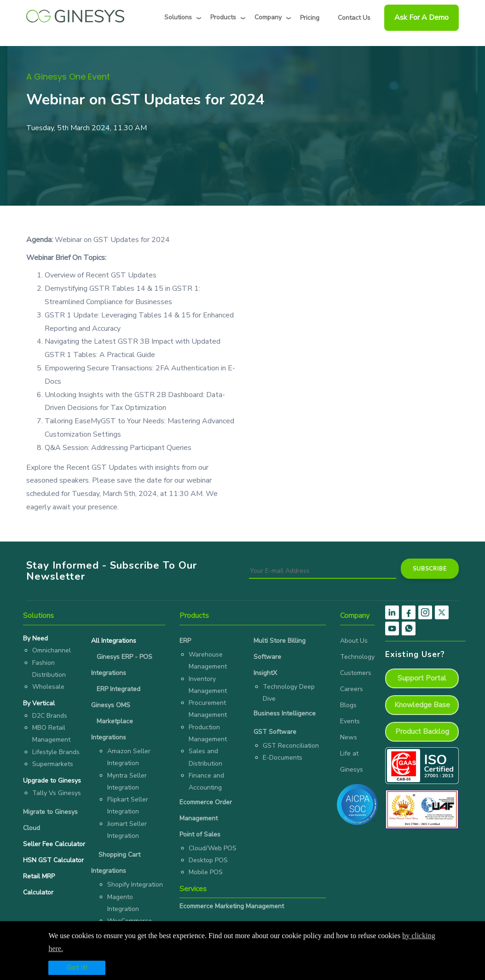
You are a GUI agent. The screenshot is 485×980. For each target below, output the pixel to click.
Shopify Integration (135, 885)
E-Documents (283, 758)
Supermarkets (53, 764)
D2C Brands (50, 716)
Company (268, 17)
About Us (354, 641)
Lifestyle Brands (56, 752)
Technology (357, 657)
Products (223, 17)
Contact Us (354, 18)
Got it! (77, 968)
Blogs (348, 705)
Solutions (178, 17)
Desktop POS (208, 860)
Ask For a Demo (421, 17)
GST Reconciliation (291, 746)
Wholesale (48, 687)
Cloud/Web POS (213, 848)
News (349, 737)
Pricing (310, 18)
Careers (352, 689)
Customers (356, 673)
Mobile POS (206, 872)
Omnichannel (52, 650)
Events (350, 721)
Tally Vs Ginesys (57, 793)
